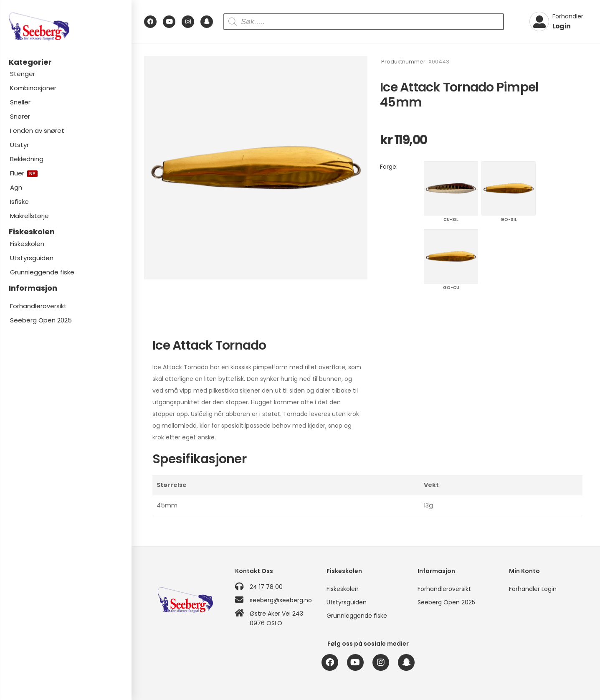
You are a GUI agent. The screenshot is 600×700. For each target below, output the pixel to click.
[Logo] (66, 27)
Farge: (389, 167)
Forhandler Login (533, 589)
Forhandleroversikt (38, 306)
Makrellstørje (29, 216)
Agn (16, 187)
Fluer (24, 173)
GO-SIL (509, 188)
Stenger (23, 74)
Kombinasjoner (33, 88)
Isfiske (19, 202)
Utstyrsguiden (32, 258)
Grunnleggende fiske (42, 272)
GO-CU (451, 256)
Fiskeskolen (27, 244)
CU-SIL (451, 188)
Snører (20, 116)
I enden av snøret (37, 131)
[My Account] (556, 22)
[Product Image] (256, 168)
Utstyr (19, 145)
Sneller (20, 102)
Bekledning (27, 159)
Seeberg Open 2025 (41, 320)
